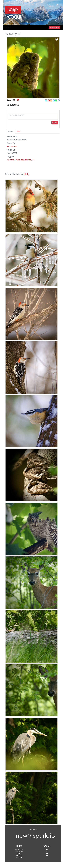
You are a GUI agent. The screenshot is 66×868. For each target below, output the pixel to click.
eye (19, 160)
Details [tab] (11, 131)
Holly (27, 174)
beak (23, 160)
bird (16, 160)
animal (12, 160)
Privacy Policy (19, 851)
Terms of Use (19, 849)
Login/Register (54, 28)
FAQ (19, 853)
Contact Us (19, 855)
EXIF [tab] (19, 131)
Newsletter (19, 857)
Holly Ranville (11, 146)
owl (8, 160)
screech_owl (30, 160)
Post (55, 123)
